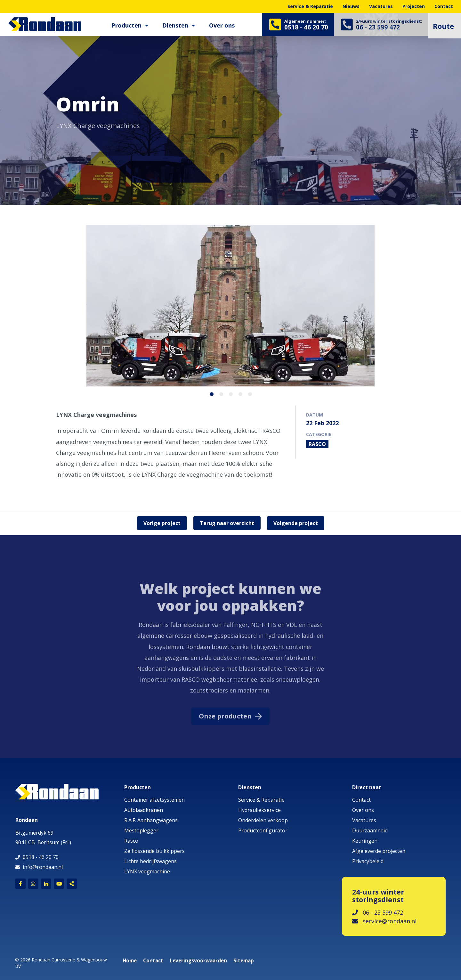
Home (130, 961)
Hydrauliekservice (259, 810)
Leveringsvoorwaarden (198, 961)
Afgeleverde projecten (379, 851)
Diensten (172, 25)
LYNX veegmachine (147, 871)
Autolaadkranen (144, 810)
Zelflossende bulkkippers (154, 851)
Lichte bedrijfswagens (150, 861)
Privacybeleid (368, 861)
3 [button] (229, 393)
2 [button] (219, 393)
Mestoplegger (141, 830)
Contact (444, 6)
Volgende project (296, 523)
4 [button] (239, 393)
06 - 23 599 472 (378, 912)
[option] (230, 112)
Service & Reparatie (310, 6)
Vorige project (162, 523)
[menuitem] (126, 26)
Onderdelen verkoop (263, 820)
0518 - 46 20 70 (41, 857)
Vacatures (381, 6)
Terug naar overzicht (227, 523)
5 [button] (248, 393)
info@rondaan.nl (43, 867)
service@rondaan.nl (384, 921)
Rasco (131, 841)
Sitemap (244, 961)
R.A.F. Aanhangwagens (151, 820)
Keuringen (365, 841)
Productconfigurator (263, 830)
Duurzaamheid (370, 830)
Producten (124, 25)
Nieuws (351, 6)
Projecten (414, 6)
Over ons (219, 25)
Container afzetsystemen (154, 800)
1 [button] (210, 393)
